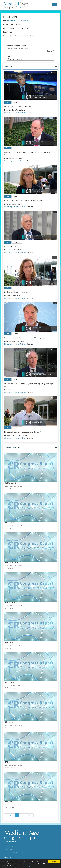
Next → (30, 815)
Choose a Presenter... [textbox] (15, 59)
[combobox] (31, 59)
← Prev (8, 815)
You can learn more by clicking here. (23, 866)
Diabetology (12, 21)
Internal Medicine (23, 21)
